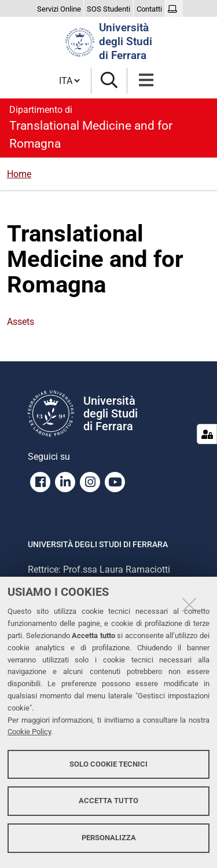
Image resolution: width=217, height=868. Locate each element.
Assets (21, 322)
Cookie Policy (29, 732)
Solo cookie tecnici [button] (108, 764)
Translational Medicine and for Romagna (108, 127)
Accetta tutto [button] (108, 801)
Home (19, 174)
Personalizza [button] (109, 838)
